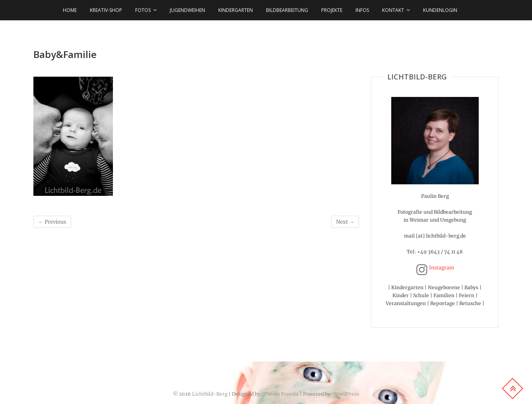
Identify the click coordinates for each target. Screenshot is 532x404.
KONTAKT (393, 10)
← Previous (52, 222)
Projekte (332, 10)
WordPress (346, 394)
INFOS (362, 10)
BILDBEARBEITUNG (287, 10)
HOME (70, 10)
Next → (345, 222)
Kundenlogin (440, 10)
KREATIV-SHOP (106, 10)
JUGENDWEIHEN (187, 10)
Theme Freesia (281, 394)
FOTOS (143, 10)
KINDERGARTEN (236, 10)
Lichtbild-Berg (210, 394)
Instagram (435, 268)
